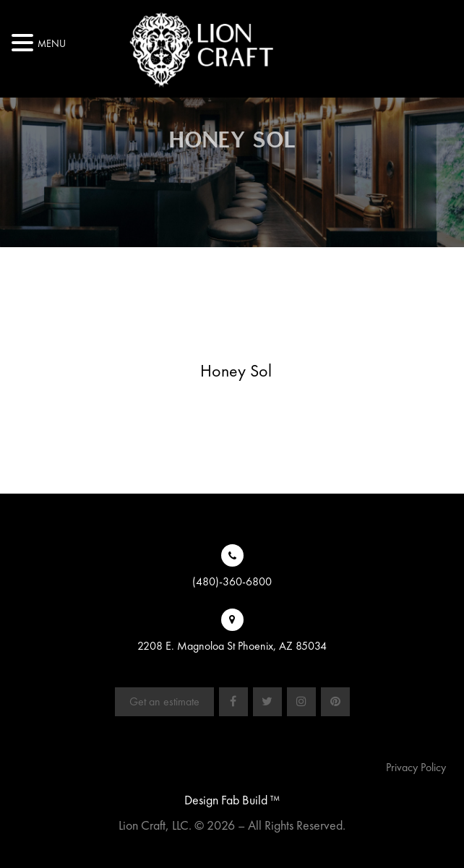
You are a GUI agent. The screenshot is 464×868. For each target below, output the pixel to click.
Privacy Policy (416, 767)
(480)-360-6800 (232, 581)
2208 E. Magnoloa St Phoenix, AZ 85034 (232, 646)
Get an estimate (164, 701)
